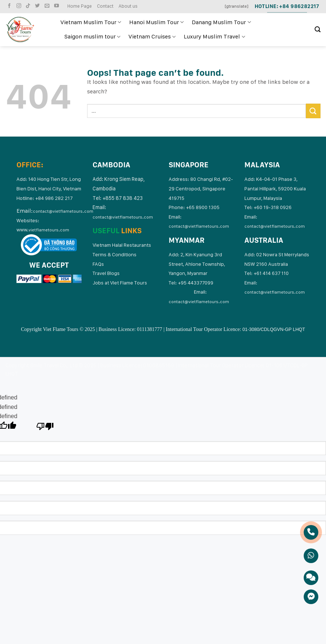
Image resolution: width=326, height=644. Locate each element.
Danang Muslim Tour (221, 22)
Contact (105, 6)
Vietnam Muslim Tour (91, 22)
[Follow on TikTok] (29, 6)
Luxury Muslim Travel (214, 37)
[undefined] (45, 428)
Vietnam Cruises (152, 37)
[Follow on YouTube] (57, 6)
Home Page (80, 6)
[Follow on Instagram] (20, 6)
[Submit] (313, 111)
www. (43, 230)
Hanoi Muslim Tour (156, 22)
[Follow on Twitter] (38, 6)
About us (128, 6)
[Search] (318, 29)
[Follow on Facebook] (10, 6)
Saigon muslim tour (92, 37)
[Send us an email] (48, 6)
